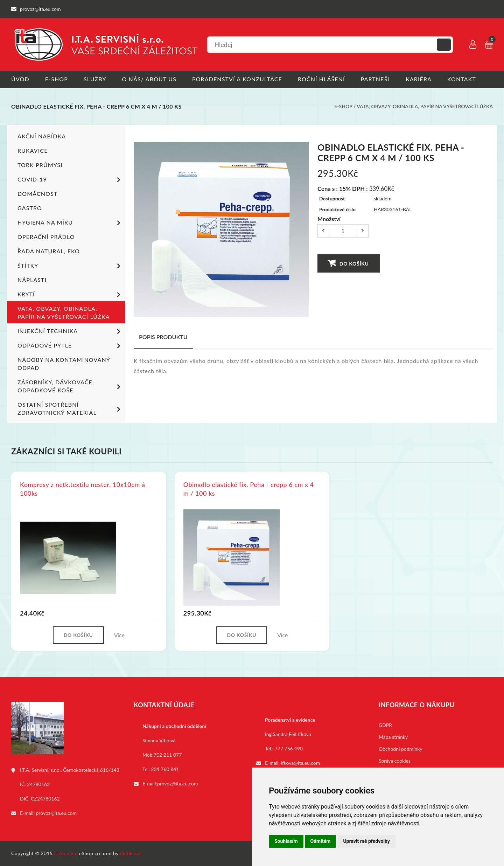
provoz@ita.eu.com (56, 813)
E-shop (57, 79)
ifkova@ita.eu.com (301, 763)
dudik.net (131, 853)
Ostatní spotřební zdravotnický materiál (70, 408)
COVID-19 (70, 180)
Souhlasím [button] (286, 841)
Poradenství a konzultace (237, 79)
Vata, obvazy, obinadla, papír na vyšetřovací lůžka (425, 106)
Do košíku (348, 263)
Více (119, 635)
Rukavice (33, 150)
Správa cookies (395, 761)
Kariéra (419, 79)
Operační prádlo (46, 236)
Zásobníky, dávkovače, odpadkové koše (70, 386)
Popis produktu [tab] (163, 336)
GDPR (385, 725)
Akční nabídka (42, 136)
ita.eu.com (66, 853)
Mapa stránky (393, 737)
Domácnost (37, 193)
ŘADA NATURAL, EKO (49, 251)
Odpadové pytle (70, 346)
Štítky (70, 266)
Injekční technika (70, 331)
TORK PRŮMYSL (41, 164)
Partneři (376, 79)
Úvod (20, 79)
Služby (95, 79)
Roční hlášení (321, 79)
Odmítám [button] (321, 841)
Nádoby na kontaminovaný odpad (64, 363)
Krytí (70, 295)
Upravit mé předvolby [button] (366, 841)
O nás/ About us (149, 79)
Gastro (30, 208)
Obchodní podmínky (401, 749)
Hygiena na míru (70, 223)
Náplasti (32, 279)
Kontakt (462, 79)
